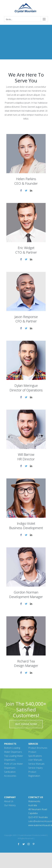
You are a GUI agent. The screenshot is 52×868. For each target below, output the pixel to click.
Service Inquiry (35, 768)
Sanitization (10, 772)
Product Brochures (38, 748)
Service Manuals (36, 764)
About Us (9, 801)
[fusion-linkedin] (31, 190)
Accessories (10, 776)
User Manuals (35, 760)
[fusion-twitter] (26, 190)
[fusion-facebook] (21, 190)
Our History (10, 805)
